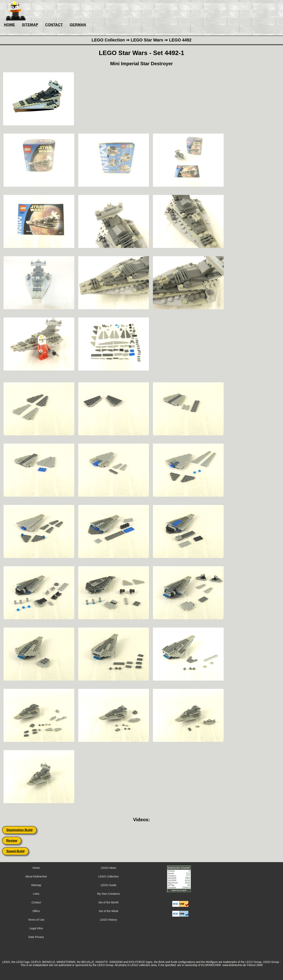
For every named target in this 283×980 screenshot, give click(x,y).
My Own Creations (108, 894)
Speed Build (15, 851)
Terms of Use (36, 920)
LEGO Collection (108, 876)
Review (12, 841)
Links (36, 894)
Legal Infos (36, 928)
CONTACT (54, 25)
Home (36, 868)
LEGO (249, 962)
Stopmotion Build (19, 830)
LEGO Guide (108, 885)
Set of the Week (108, 911)
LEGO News (108, 868)
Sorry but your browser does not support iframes (181, 881)
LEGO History (108, 920)
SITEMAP (30, 25)
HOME (9, 25)
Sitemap (36, 885)
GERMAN (78, 25)
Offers (36, 911)
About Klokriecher (36, 876)
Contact (36, 902)
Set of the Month (109, 902)
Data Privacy (36, 937)
